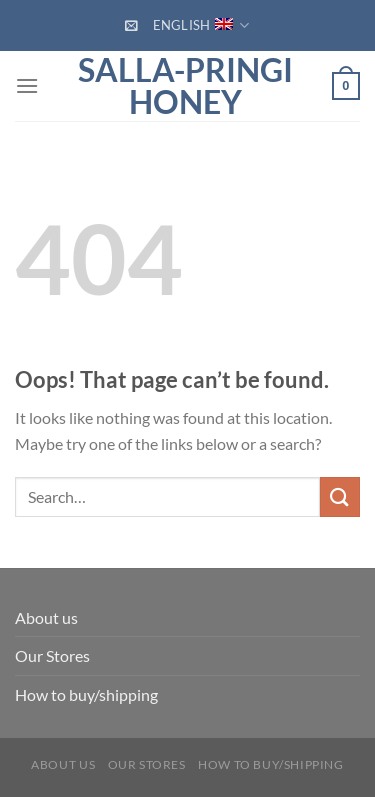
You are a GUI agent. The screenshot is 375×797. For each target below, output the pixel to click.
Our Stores (52, 655)
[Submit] (340, 496)
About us (46, 617)
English (201, 25)
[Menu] (27, 85)
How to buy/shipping (86, 694)
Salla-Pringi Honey (185, 86)
